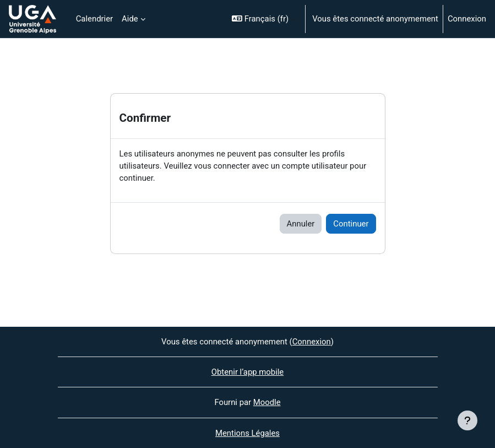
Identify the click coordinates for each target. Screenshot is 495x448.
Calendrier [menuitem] (94, 19)
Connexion (467, 19)
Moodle (267, 402)
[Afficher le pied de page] (467, 420)
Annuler (301, 224)
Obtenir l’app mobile (248, 372)
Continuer (351, 224)
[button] (264, 19)
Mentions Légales (248, 433)
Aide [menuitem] (130, 19)
